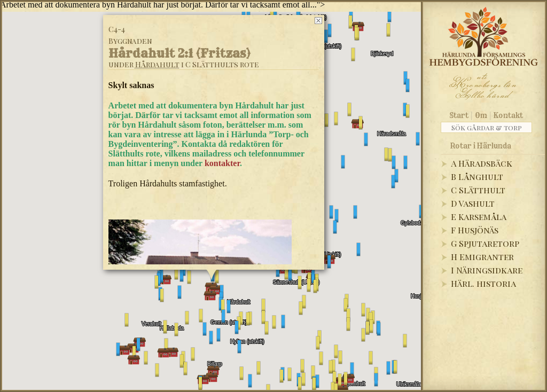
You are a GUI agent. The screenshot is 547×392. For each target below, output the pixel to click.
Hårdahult (157, 64)
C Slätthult (478, 190)
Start (459, 115)
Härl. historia (483, 283)
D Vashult (473, 203)
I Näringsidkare (487, 270)
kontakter (222, 163)
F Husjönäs (475, 230)
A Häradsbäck (482, 163)
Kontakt (508, 115)
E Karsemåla (479, 217)
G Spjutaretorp (485, 243)
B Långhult (477, 177)
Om (481, 115)
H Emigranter (482, 257)
